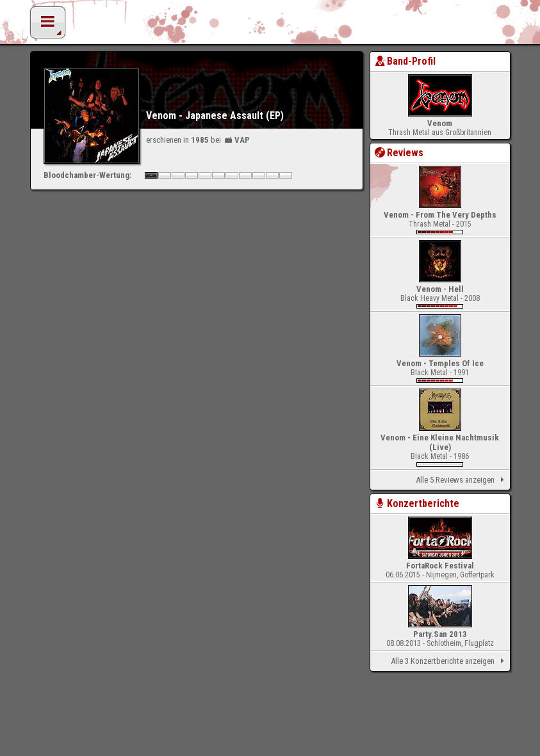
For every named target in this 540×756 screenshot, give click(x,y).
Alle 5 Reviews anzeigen (462, 480)
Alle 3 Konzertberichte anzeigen (449, 661)
